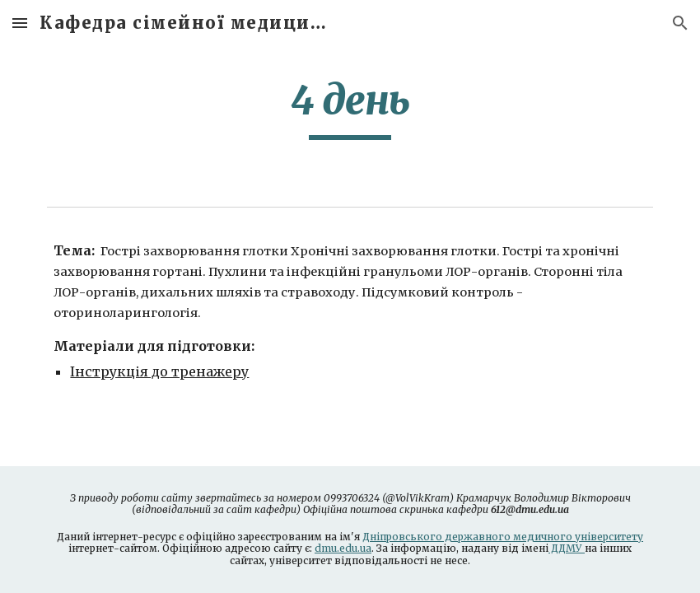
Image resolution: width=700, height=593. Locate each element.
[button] (20, 23)
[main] (350, 108)
